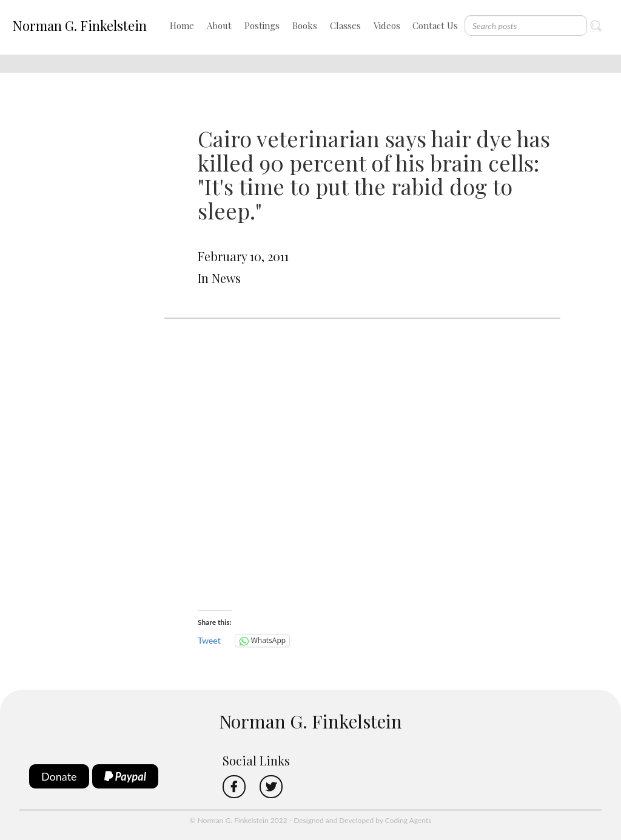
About (219, 25)
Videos (387, 25)
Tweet (209, 640)
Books (305, 25)
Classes (345, 25)
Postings (262, 25)
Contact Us (435, 25)
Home (182, 25)
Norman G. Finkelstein (79, 25)
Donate (59, 776)
